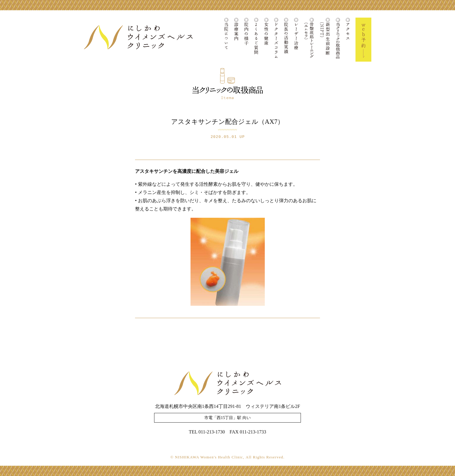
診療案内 (236, 40)
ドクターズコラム (276, 40)
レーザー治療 (296, 40)
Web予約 (363, 40)
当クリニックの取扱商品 (338, 40)
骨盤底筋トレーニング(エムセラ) (309, 40)
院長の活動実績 (286, 40)
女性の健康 (266, 40)
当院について (226, 40)
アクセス (348, 40)
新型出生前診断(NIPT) (325, 40)
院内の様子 (246, 40)
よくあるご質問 (256, 40)
